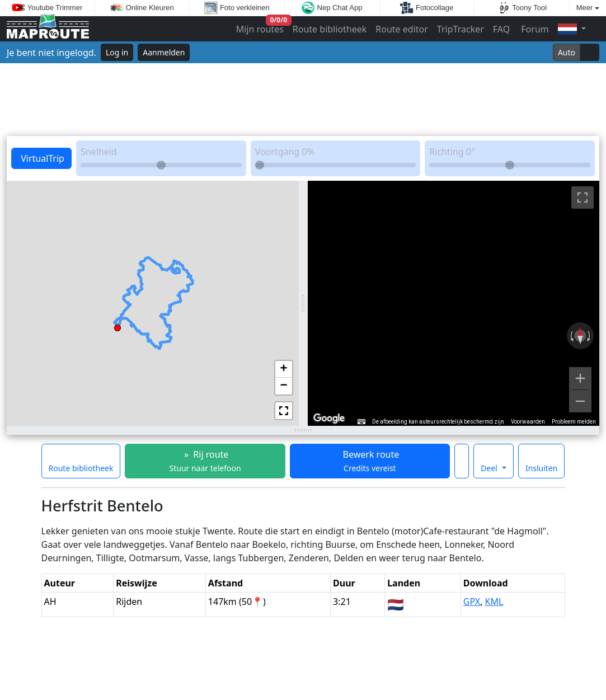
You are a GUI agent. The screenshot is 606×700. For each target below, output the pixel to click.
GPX (472, 602)
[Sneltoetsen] (361, 422)
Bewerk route (370, 461)
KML (494, 602)
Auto (567, 52)
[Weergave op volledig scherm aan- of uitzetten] (582, 198)
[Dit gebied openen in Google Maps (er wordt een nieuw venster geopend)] (329, 419)
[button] (118, 326)
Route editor (402, 29)
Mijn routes (261, 27)
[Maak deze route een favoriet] (462, 461)
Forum (534, 29)
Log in (117, 52)
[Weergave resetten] (580, 336)
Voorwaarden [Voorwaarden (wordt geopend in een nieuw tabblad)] (528, 422)
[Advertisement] (303, 100)
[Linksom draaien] (571, 336)
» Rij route (205, 461)
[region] (454, 303)
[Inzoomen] (580, 378)
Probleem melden (574, 422)
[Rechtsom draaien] (590, 336)
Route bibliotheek (330, 29)
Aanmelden (164, 52)
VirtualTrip (41, 158)
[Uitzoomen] (580, 401)
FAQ (501, 29)
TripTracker (461, 29)
